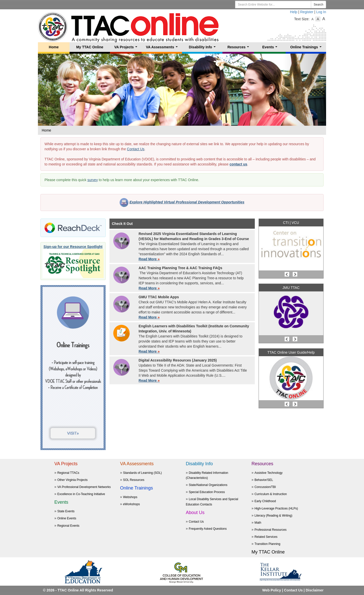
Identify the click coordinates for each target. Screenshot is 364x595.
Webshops (130, 497)
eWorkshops (131, 504)
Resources (239, 48)
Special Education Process (207, 492)
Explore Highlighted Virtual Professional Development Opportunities (187, 202)
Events (271, 48)
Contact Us (136, 149)
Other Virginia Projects (73, 480)
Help (294, 12)
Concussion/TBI (265, 487)
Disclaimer (315, 590)
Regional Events (68, 526)
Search (318, 5)
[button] (60, 90)
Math (258, 523)
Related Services (266, 537)
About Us (195, 513)
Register (307, 12)
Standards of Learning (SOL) (142, 473)
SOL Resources (134, 480)
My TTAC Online (90, 47)
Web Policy (271, 590)
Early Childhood (265, 501)
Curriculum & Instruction (271, 494)
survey (93, 180)
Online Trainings (307, 48)
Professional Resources (271, 530)
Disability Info (203, 48)
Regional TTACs (68, 473)
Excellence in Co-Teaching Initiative (81, 494)
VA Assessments (163, 48)
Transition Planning (267, 544)
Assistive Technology (269, 473)
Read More (149, 259)
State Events (66, 511)
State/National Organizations (208, 485)
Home (54, 47)
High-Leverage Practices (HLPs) (276, 508)
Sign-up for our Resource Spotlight (73, 247)
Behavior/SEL (264, 480)
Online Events (67, 518)
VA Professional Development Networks (84, 487)
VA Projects (127, 48)
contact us (238, 164)
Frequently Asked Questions (208, 529)
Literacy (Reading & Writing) (274, 516)
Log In (321, 12)
